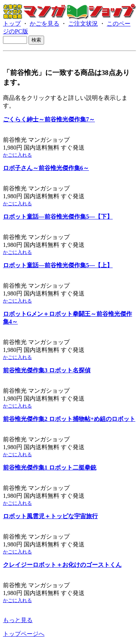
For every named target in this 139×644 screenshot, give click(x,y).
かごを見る (44, 24)
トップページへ (24, 634)
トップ (12, 24)
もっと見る (18, 620)
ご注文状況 (83, 24)
